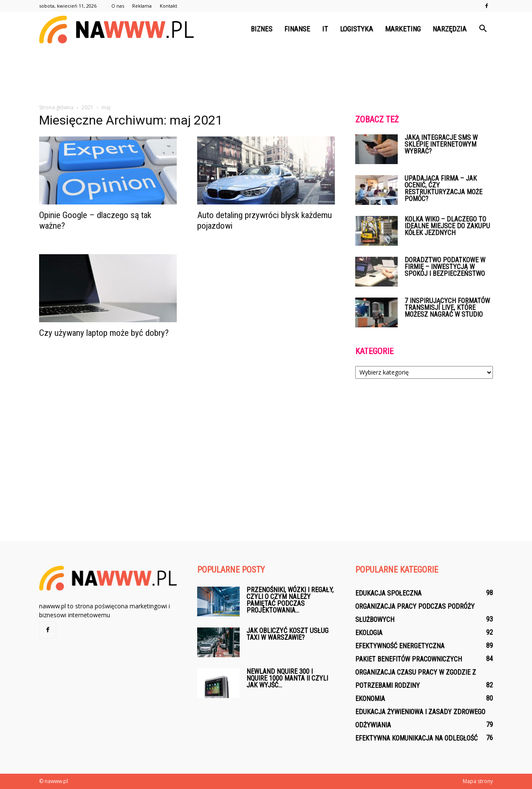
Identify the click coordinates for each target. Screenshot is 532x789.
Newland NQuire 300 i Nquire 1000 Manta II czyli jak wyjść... (287, 678)
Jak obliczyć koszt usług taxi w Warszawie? (287, 634)
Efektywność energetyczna (400, 646)
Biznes (262, 29)
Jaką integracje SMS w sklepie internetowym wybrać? (441, 144)
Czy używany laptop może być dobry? (104, 333)
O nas (118, 6)
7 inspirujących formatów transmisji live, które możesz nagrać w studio (447, 308)
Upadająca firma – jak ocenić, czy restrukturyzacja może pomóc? (443, 189)
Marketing (403, 29)
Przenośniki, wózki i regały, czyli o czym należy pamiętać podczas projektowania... (290, 600)
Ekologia (369, 633)
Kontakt (168, 6)
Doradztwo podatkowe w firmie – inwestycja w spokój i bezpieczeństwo (445, 267)
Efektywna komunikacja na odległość (416, 738)
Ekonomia (370, 699)
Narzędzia (450, 29)
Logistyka (357, 29)
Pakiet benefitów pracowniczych (409, 659)
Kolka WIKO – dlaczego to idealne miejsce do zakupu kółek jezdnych (447, 226)
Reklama (142, 6)
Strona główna (56, 107)
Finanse (297, 29)
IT (325, 29)
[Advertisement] (266, 75)
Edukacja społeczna (388, 593)
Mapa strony (478, 781)
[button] (483, 29)
